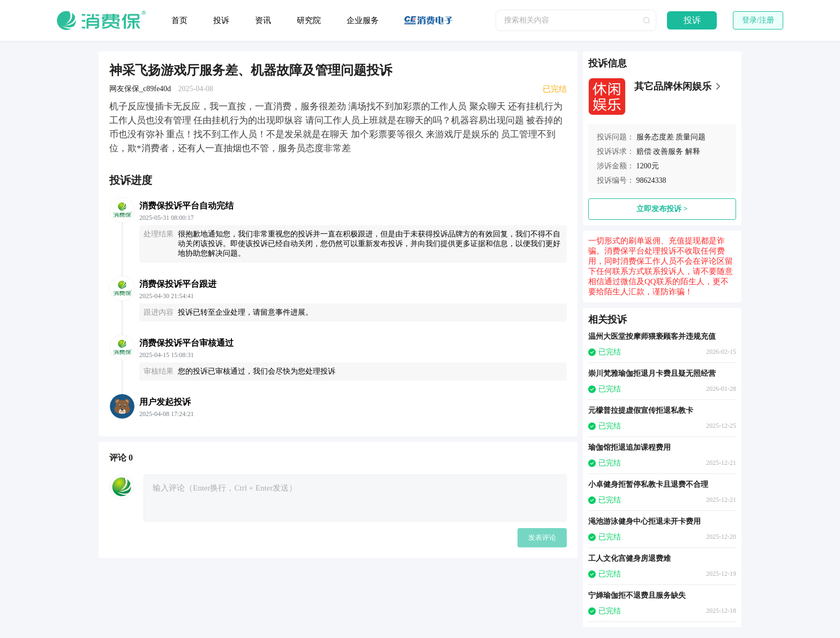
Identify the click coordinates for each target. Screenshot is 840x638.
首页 (179, 20)
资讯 (263, 20)
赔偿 (644, 151)
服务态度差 (655, 137)
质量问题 (691, 137)
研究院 (309, 20)
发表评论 (542, 537)
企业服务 (363, 20)
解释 (693, 151)
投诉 (221, 20)
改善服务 (668, 151)
